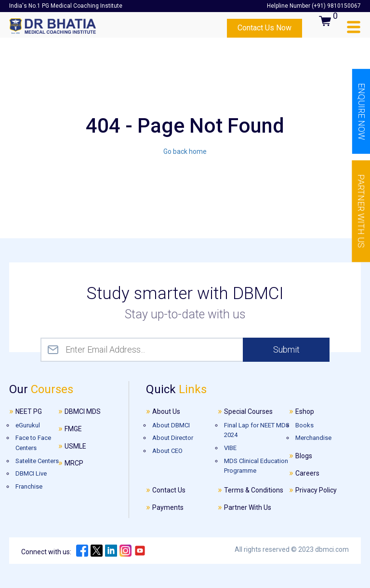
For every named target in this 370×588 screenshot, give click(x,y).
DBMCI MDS (83, 411)
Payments (168, 507)
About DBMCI (171, 425)
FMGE (73, 429)
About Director (173, 438)
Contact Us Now (264, 28)
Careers (307, 473)
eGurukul (28, 425)
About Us (166, 411)
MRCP (74, 463)
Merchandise (313, 438)
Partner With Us (248, 507)
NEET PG (29, 411)
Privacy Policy (316, 490)
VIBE (230, 448)
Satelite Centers (37, 461)
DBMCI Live (31, 473)
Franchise (29, 486)
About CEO (167, 451)
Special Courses (248, 411)
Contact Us (169, 490)
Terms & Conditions (254, 490)
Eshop (305, 411)
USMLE (75, 446)
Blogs (304, 456)
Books (304, 425)
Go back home (185, 151)
